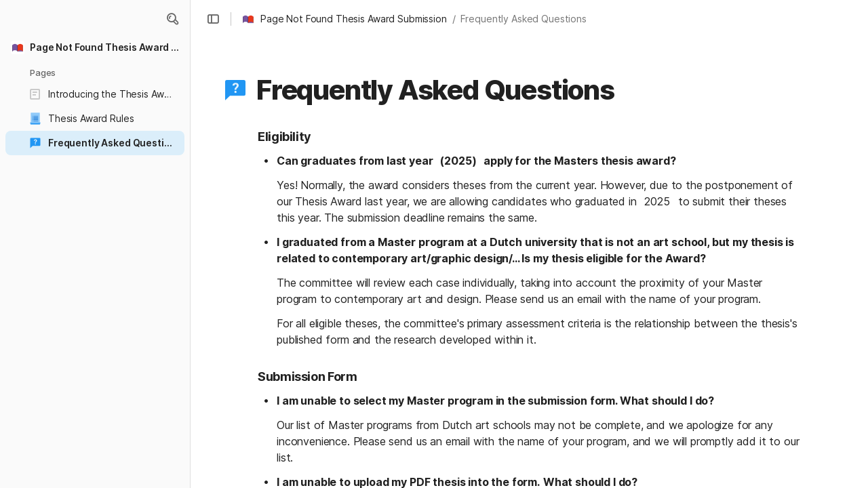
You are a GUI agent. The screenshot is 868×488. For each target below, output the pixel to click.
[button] (172, 19)
